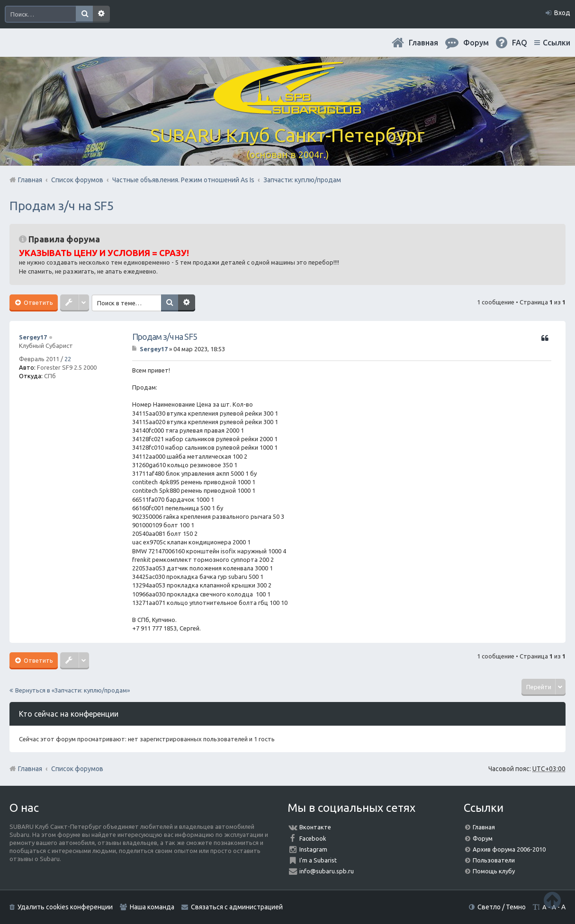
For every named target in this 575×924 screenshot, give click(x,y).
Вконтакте (315, 827)
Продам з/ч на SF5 (62, 206)
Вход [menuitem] (562, 13)
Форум (483, 838)
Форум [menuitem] (476, 43)
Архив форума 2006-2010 (509, 849)
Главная (423, 43)
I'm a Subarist (318, 860)
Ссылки (557, 43)
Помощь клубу (494, 871)
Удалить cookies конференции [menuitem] (65, 907)
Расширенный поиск (101, 14)
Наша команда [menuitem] (152, 907)
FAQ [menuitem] (520, 43)
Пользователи (494, 860)
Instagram (313, 849)
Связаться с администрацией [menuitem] (237, 907)
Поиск (84, 14)
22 (68, 359)
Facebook (313, 838)
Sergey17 (33, 337)
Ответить (38, 302)
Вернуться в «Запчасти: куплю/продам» (72, 690)
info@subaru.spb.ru (327, 871)
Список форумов (77, 769)
